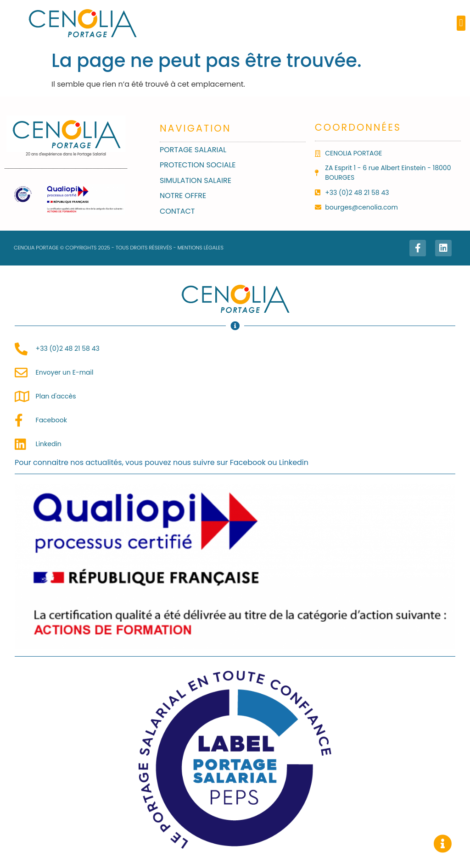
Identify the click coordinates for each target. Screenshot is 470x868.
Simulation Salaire (196, 180)
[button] (461, 23)
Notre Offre (183, 196)
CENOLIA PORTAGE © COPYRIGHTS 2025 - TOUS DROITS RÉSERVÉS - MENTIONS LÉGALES (119, 248)
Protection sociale (198, 165)
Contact (177, 211)
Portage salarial (193, 150)
